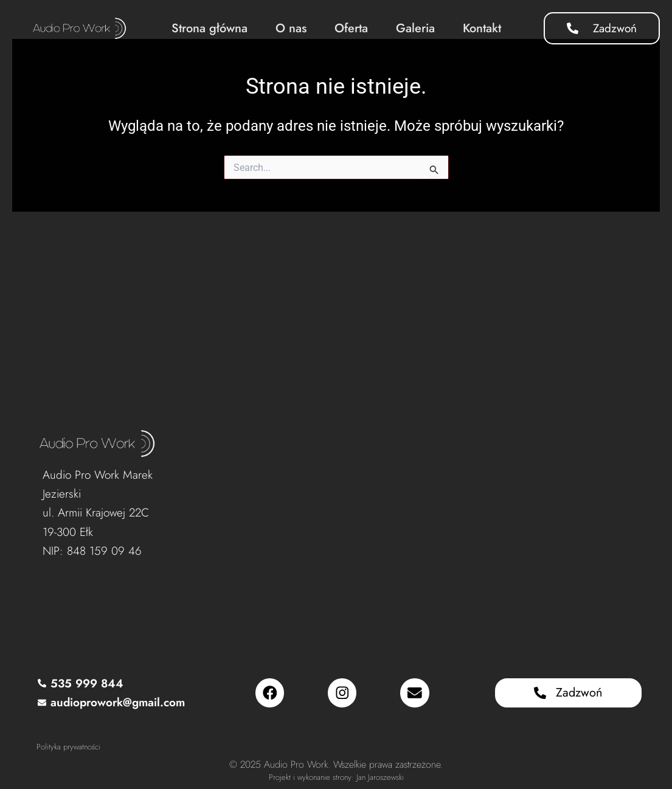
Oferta (351, 28)
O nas (291, 28)
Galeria (415, 28)
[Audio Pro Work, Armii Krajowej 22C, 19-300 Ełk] (409, 516)
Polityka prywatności (68, 747)
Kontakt (482, 28)
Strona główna (210, 28)
